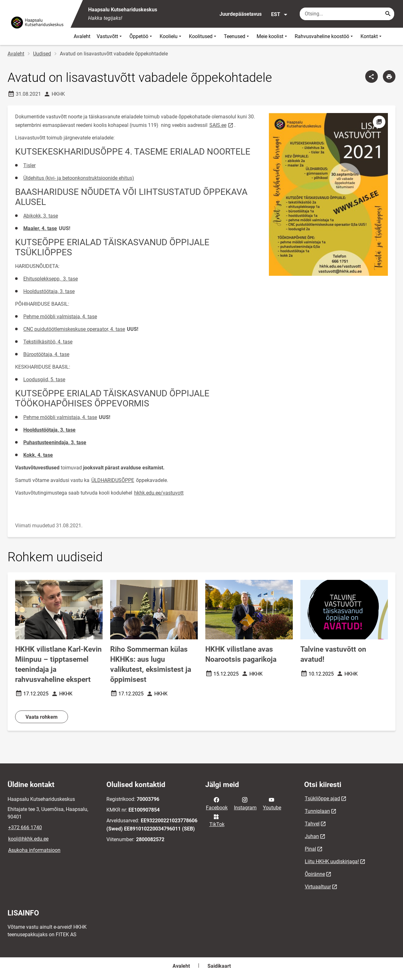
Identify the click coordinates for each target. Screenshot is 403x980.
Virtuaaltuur (318, 887)
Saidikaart (219, 966)
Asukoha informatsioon (34, 850)
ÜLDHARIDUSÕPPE (113, 480)
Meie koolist (272, 36)
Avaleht (82, 36)
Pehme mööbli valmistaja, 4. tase (60, 317)
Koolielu (171, 36)
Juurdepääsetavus (241, 14)
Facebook (217, 803)
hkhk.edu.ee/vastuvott (159, 493)
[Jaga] (372, 76)
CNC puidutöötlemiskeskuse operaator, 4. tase (74, 329)
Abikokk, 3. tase (41, 216)
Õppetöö (141, 36)
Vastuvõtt (110, 36)
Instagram (245, 803)
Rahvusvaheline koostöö (324, 36)
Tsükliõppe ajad (322, 799)
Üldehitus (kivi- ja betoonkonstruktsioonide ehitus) (79, 178)
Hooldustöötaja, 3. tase (49, 291)
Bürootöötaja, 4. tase (46, 354)
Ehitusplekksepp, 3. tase (51, 279)
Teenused (237, 36)
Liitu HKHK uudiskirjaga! (332, 861)
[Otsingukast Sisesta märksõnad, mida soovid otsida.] (347, 14)
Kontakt (372, 36)
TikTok (217, 820)
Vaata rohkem (42, 717)
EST (279, 14)
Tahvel (312, 824)
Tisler (29, 165)
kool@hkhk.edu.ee (28, 839)
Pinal (310, 849)
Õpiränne (315, 874)
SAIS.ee (222, 125)
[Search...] (388, 14)
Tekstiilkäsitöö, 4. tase (48, 342)
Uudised (42, 54)
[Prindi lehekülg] (389, 76)
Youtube (272, 803)
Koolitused (203, 36)
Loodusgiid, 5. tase (44, 380)
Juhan (312, 836)
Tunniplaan (317, 811)
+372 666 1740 (25, 827)
